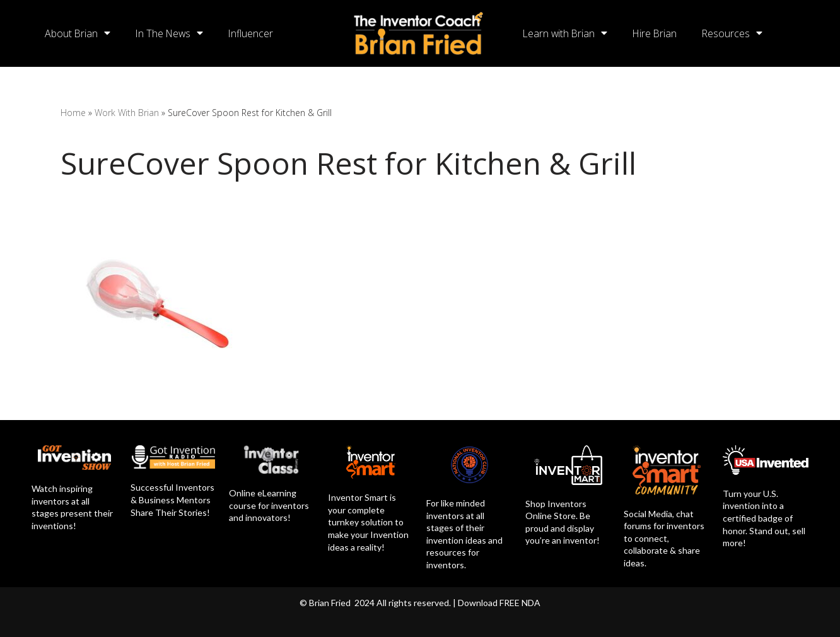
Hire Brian (657, 33)
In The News (171, 33)
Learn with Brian (566, 33)
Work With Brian (127, 113)
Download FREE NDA (499, 603)
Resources (736, 33)
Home (73, 113)
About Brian (78, 33)
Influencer (254, 33)
